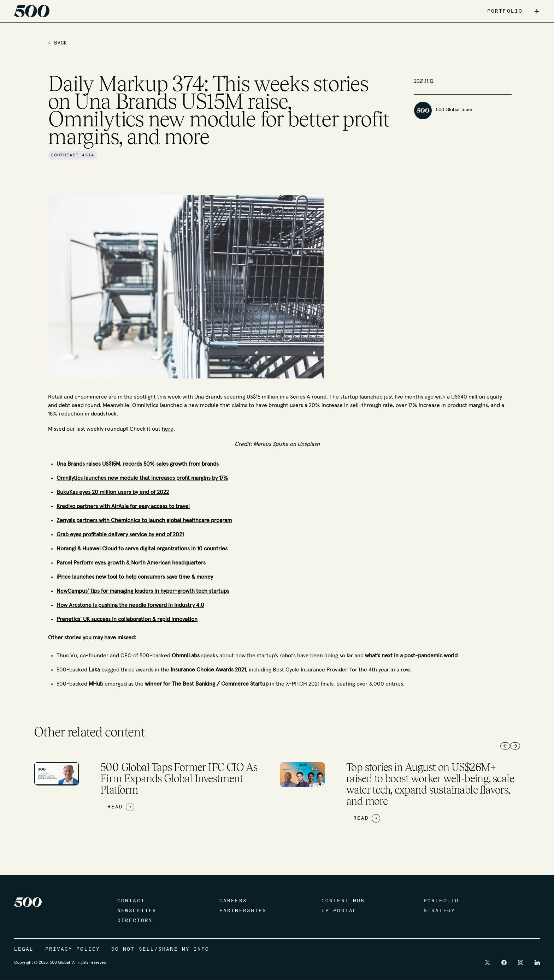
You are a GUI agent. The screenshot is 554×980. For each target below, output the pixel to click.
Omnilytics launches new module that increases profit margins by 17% (142, 478)
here (168, 429)
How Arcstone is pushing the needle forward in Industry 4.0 (130, 605)
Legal (24, 949)
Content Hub (343, 901)
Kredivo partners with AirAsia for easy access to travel (123, 506)
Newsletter (137, 911)
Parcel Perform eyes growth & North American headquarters (131, 563)
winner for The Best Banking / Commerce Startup (207, 684)
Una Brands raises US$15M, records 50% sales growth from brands (138, 464)
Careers (233, 901)
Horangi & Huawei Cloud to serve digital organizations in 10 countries (142, 549)
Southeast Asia (73, 155)
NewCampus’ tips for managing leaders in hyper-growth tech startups (143, 591)
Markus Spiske (271, 444)
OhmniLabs (186, 656)
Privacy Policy (73, 949)
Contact (131, 901)
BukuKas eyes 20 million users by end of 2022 (113, 492)
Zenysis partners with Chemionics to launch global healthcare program (144, 520)
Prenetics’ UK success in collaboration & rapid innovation (127, 619)
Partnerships (243, 911)
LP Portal (339, 911)
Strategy (439, 911)
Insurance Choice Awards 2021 (208, 670)
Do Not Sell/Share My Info (160, 949)
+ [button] (537, 11)
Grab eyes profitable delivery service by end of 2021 (120, 534)
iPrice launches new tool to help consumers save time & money (135, 577)
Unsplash (308, 444)
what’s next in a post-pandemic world (411, 656)
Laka (94, 670)
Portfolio (441, 901)
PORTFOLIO (505, 11)
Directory (135, 921)
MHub (96, 684)
